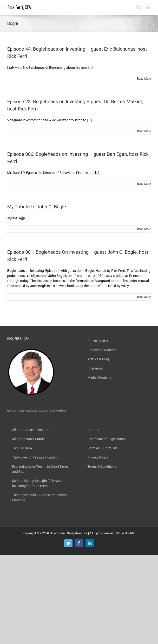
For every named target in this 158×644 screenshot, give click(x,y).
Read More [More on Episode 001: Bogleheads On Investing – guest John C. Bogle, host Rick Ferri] (144, 297)
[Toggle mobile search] (138, 7)
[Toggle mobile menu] (148, 7)
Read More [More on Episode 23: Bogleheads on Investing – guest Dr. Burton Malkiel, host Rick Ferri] (144, 131)
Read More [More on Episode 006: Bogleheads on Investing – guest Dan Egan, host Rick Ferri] (144, 184)
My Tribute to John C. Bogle (37, 207)
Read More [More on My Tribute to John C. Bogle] (144, 229)
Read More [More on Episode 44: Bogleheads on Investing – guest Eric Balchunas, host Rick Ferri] (144, 79)
